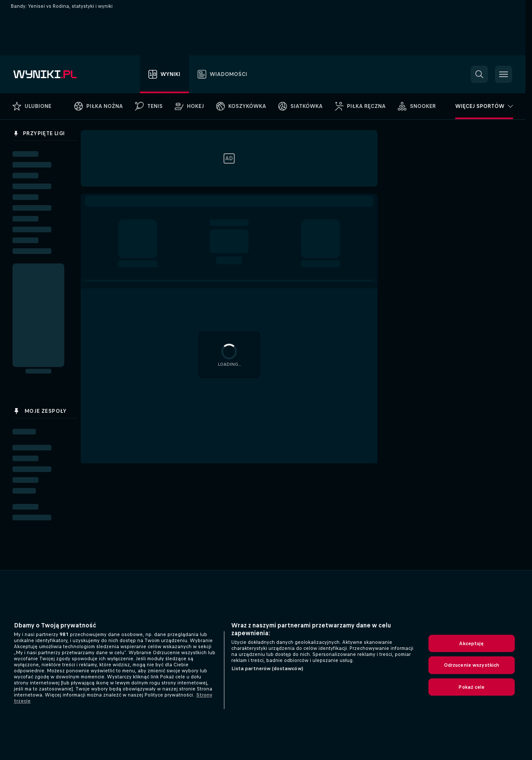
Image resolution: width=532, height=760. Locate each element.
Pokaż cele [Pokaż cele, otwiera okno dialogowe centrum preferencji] (471, 687)
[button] (479, 74)
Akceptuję (471, 643)
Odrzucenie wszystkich (472, 665)
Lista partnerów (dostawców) (267, 668)
